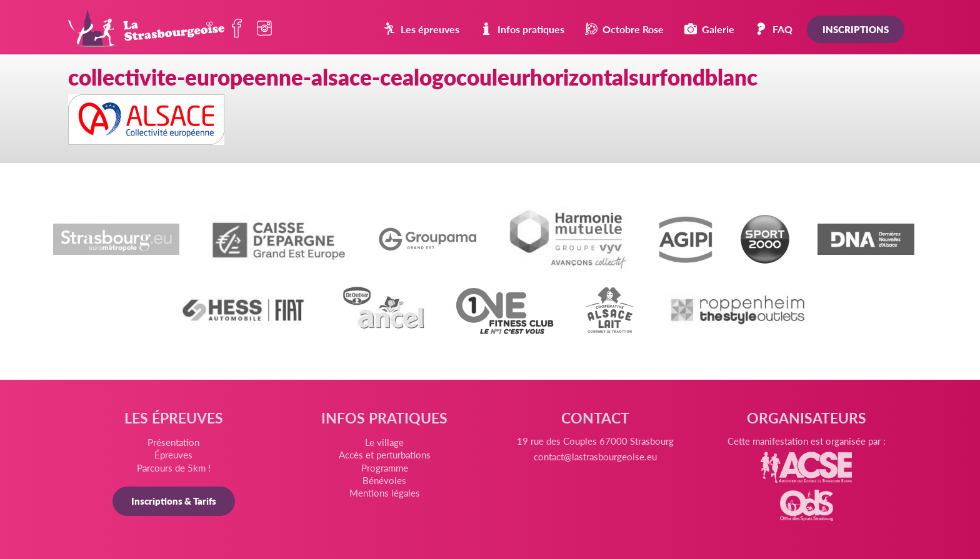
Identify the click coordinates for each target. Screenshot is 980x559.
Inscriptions (856, 29)
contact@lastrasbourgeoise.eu (595, 456)
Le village (384, 442)
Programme (385, 467)
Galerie (709, 29)
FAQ (774, 29)
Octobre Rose (624, 29)
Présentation (173, 442)
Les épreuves (421, 29)
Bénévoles (384, 480)
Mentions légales (385, 492)
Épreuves (173, 454)
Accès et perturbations (385, 454)
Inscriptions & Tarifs (174, 501)
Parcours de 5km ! (174, 467)
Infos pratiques (522, 29)
